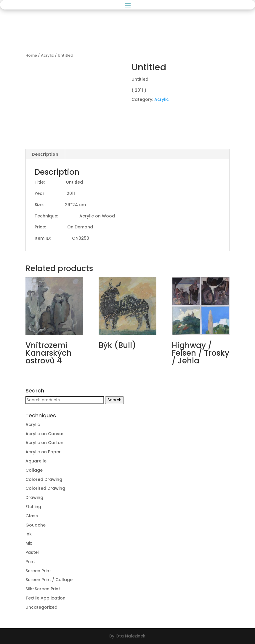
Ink (29, 534)
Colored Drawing (44, 479)
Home (31, 55)
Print (30, 562)
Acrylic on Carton (44, 443)
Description (45, 154)
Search (114, 400)
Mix (29, 543)
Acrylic (47, 55)
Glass (32, 516)
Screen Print (38, 571)
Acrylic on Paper (43, 452)
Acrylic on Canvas (45, 434)
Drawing (34, 497)
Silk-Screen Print (43, 589)
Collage (34, 470)
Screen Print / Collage (49, 580)
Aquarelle (36, 461)
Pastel (32, 552)
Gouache (36, 525)
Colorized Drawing (45, 488)
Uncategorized (41, 607)
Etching (33, 507)
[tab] (45, 154)
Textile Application (45, 598)
